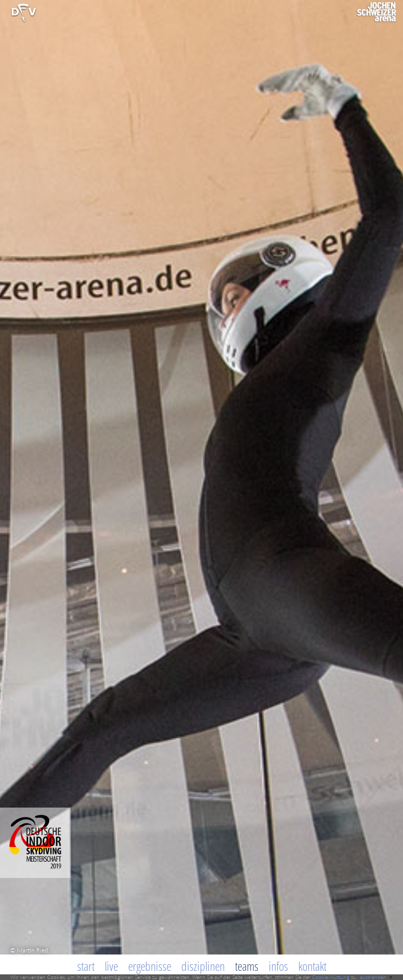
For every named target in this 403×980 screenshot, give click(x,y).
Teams (247, 966)
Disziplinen (203, 966)
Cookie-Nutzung (331, 977)
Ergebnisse (150, 966)
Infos (278, 966)
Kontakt (312, 966)
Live (111, 966)
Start (86, 966)
